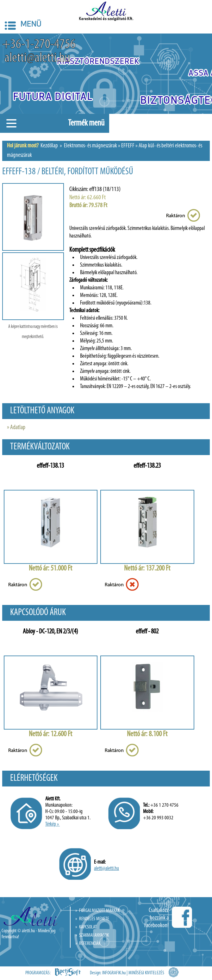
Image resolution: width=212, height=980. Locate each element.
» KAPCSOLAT (86, 927)
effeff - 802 (147, 632)
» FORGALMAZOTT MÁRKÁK (97, 911)
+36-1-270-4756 (39, 45)
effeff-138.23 (147, 466)
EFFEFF (128, 146)
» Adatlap (16, 428)
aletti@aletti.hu (36, 58)
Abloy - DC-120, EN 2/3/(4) (50, 632)
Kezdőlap (49, 146)
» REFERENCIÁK (88, 944)
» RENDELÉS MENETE (92, 919)
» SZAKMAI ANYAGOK (92, 935)
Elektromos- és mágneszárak (90, 146)
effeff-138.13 (50, 466)
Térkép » (53, 824)
